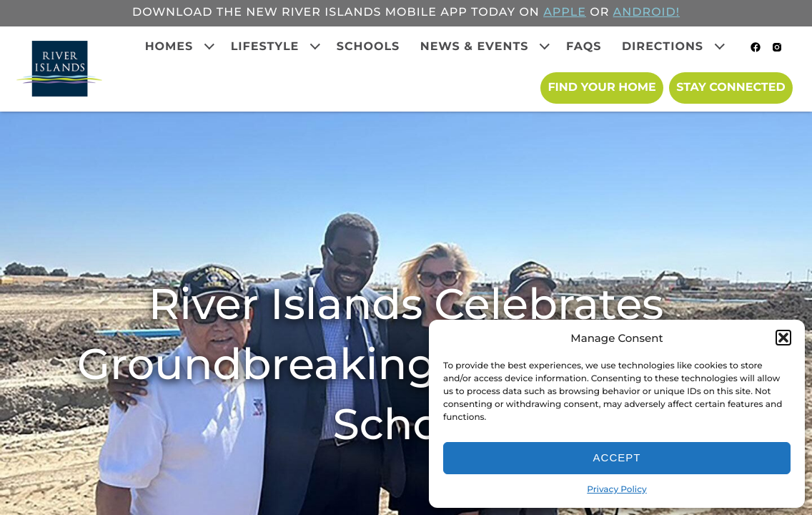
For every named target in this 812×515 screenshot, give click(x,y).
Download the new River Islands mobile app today (324, 13)
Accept (617, 457)
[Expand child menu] (209, 46)
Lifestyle (265, 47)
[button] (783, 338)
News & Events (475, 47)
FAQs (584, 47)
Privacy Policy (617, 490)
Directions (663, 47)
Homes (169, 47)
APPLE (565, 13)
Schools (368, 47)
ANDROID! (647, 13)
